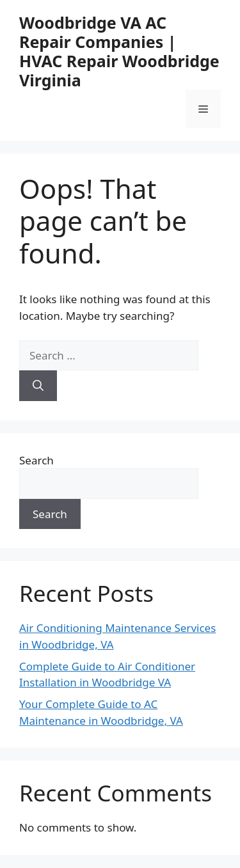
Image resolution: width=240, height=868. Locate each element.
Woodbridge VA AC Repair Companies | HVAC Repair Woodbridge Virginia (119, 51)
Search (36, 460)
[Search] (38, 386)
